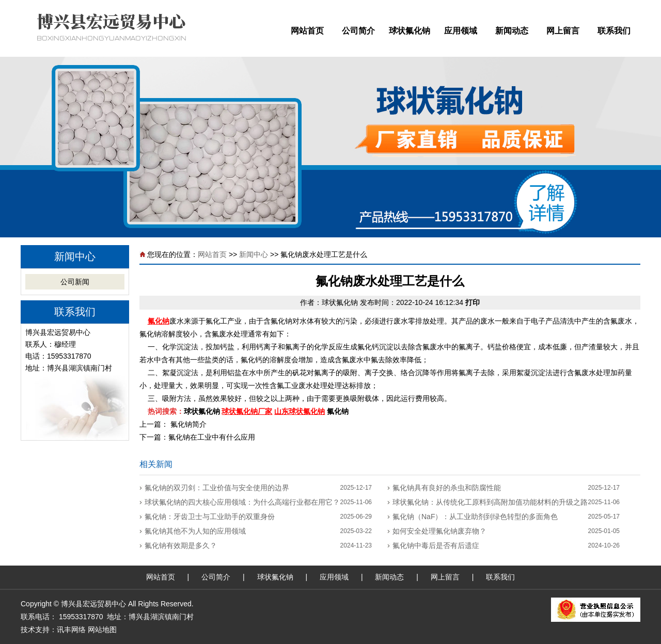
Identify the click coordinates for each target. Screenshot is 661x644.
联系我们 (614, 31)
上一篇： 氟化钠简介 (173, 424)
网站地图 (102, 630)
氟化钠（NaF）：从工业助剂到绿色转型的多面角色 (475, 517)
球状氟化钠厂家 (247, 411)
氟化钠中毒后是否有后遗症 (436, 545)
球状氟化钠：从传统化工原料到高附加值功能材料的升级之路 (490, 502)
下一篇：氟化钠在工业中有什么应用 (197, 437)
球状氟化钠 (410, 31)
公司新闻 (75, 282)
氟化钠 (159, 321)
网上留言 (563, 31)
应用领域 (461, 31)
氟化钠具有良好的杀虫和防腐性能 (447, 488)
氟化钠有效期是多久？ (181, 545)
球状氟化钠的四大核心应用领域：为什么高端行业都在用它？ (242, 502)
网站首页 (307, 31)
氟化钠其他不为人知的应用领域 (195, 531)
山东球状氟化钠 (300, 411)
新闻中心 (254, 254)
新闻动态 (512, 31)
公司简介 (358, 31)
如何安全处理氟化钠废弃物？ (439, 531)
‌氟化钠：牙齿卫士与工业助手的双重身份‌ (210, 517)
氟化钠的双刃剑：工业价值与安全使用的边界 (217, 488)
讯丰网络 (71, 630)
